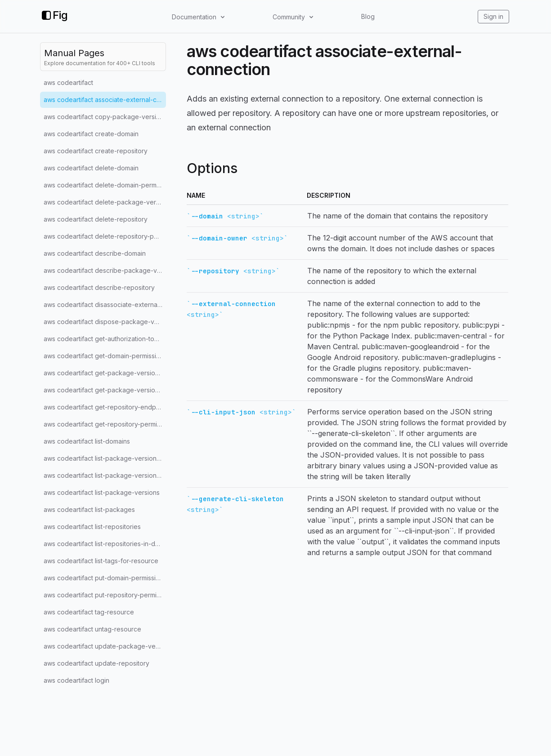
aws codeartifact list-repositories (92, 527)
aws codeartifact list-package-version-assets (105, 458)
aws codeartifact (68, 82)
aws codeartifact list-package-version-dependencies (105, 475)
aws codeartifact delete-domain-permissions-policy (105, 185)
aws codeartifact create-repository (96, 151)
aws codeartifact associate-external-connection (105, 100)
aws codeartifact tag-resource (89, 612)
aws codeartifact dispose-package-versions (105, 322)
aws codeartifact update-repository (96, 663)
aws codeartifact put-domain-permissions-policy (105, 578)
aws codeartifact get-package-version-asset (105, 373)
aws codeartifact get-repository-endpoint (105, 407)
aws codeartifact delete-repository (96, 219)
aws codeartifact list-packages (89, 509)
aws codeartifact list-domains (87, 441)
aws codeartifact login (76, 680)
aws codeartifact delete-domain (91, 168)
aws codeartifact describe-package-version (105, 270)
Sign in (493, 16)
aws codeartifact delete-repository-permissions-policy (105, 236)
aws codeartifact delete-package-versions (105, 202)
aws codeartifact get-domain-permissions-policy (105, 356)
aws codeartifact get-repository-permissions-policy (105, 424)
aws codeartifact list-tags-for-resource (101, 561)
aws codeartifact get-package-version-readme (105, 390)
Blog (368, 16)
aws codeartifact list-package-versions (102, 492)
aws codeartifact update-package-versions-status (105, 646)
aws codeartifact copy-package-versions (105, 117)
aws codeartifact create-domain (91, 134)
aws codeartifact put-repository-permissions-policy (105, 595)
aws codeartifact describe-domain (95, 253)
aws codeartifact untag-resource (92, 629)
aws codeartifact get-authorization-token (105, 339)
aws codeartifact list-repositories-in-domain (105, 544)
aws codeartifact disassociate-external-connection (105, 305)
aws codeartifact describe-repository (99, 287)
